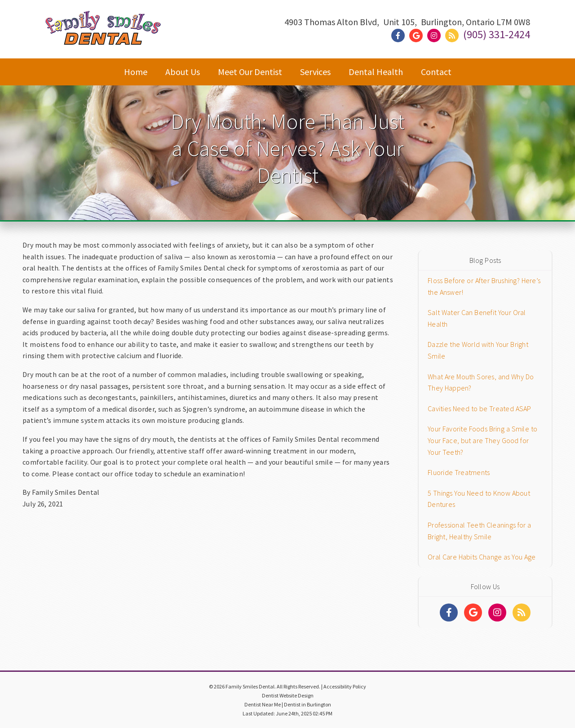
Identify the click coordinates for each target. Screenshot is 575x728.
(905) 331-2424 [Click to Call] (497, 34)
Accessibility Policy (345, 686)
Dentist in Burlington (307, 704)
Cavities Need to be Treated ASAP (480, 408)
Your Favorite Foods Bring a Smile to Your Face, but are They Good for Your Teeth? (482, 440)
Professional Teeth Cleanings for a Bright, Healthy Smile (480, 531)
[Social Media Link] (400, 36)
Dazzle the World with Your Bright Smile (478, 350)
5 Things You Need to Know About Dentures (479, 499)
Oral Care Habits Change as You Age (482, 557)
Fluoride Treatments (459, 472)
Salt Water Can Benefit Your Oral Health (477, 318)
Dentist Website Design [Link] (288, 695)
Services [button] (315, 72)
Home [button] (136, 72)
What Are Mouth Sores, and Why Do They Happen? (481, 382)
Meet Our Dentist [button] (250, 72)
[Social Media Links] (449, 613)
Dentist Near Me (263, 704)
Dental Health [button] (376, 72)
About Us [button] (183, 72)
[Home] (103, 36)
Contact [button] (436, 72)
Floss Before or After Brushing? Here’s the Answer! (484, 286)
